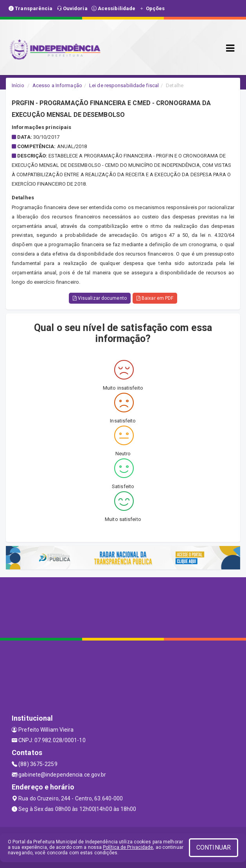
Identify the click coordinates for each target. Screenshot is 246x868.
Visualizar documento (100, 298)
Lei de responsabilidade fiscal (124, 85)
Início (18, 85)
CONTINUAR (214, 847)
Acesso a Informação (57, 85)
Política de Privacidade (128, 847)
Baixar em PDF (155, 298)
